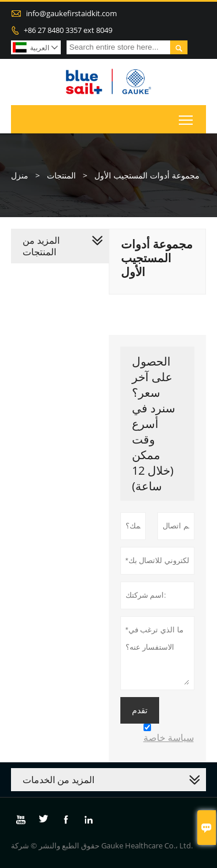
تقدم (140, 710)
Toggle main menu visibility (187, 117)
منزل (20, 175)
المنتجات (61, 175)
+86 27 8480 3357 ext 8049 (68, 30)
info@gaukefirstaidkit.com (71, 13)
